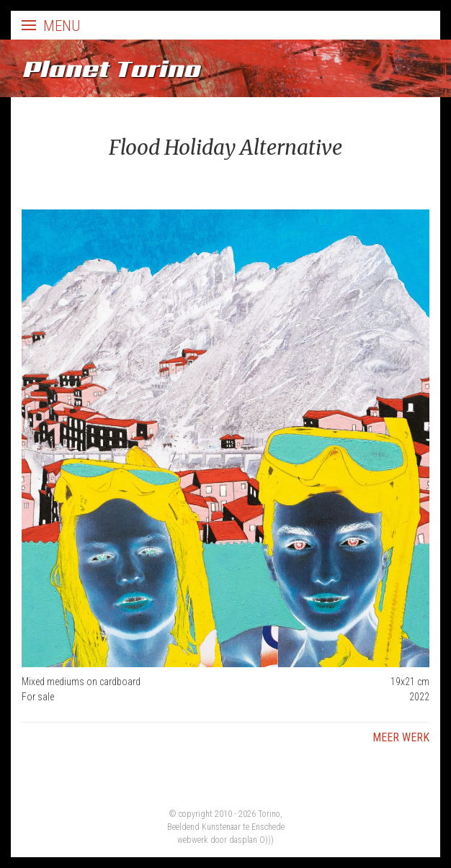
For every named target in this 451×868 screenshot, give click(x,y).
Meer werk (401, 737)
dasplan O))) (251, 840)
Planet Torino (111, 68)
